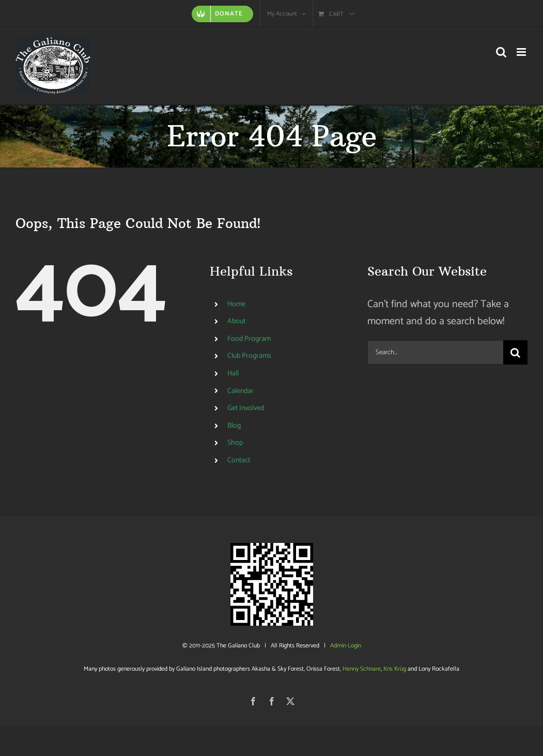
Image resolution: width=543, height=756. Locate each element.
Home (236, 304)
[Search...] (435, 352)
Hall (233, 374)
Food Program (249, 339)
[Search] (515, 352)
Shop (235, 443)
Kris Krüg (395, 669)
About (236, 321)
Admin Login (346, 646)
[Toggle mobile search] (501, 52)
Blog (234, 426)
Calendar (241, 391)
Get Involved (246, 408)
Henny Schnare (362, 669)
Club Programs (249, 356)
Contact (239, 460)
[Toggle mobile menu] (522, 52)
